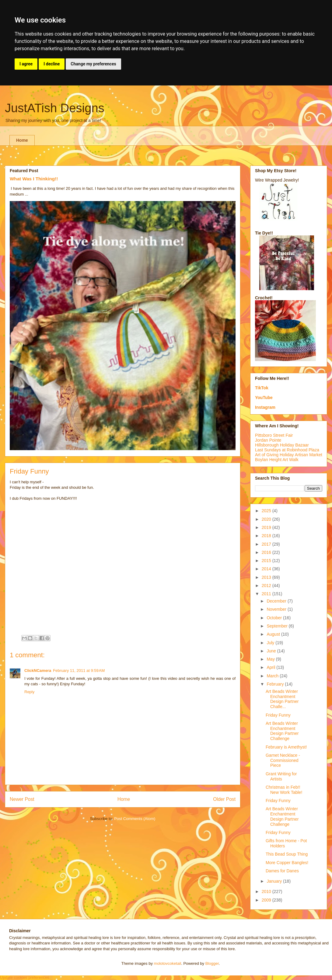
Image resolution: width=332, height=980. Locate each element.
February (276, 684)
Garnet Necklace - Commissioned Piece (283, 760)
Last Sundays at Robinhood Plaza (287, 450)
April (271, 667)
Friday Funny (278, 715)
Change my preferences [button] (93, 64)
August (274, 634)
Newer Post (22, 799)
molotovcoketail (168, 963)
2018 (267, 536)
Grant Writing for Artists (281, 776)
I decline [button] (52, 64)
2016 (267, 552)
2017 (267, 544)
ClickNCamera (38, 671)
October (275, 618)
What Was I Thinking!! (34, 179)
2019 (267, 527)
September (278, 626)
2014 (267, 569)
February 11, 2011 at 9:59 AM (79, 671)
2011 (267, 594)
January (275, 881)
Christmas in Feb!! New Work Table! (284, 790)
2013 (267, 577)
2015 (267, 561)
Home (22, 140)
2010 (267, 891)
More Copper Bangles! (287, 863)
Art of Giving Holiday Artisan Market (289, 455)
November (277, 609)
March (273, 676)
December (277, 601)
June (272, 651)
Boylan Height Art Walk (277, 460)
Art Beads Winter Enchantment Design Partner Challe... (282, 699)
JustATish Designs (55, 108)
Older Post (224, 799)
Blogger (212, 963)
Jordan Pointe (268, 440)
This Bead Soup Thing (287, 854)
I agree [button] (26, 64)
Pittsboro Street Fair (274, 435)
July (271, 643)
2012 (267, 586)
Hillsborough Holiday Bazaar (282, 445)
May (271, 659)
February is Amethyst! (286, 747)
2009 (267, 900)
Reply (29, 692)
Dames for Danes (282, 871)
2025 (267, 511)
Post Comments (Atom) (135, 819)
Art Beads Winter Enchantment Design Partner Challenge (282, 731)
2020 (267, 519)
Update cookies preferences (25, 977)
